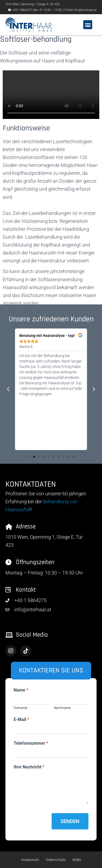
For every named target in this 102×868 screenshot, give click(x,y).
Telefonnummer (31, 743)
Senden (70, 821)
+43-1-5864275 (22, 10)
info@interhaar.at (85, 10)
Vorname (21, 708)
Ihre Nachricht (29, 767)
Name (21, 690)
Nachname (62, 708)
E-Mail (21, 719)
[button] (88, 25)
